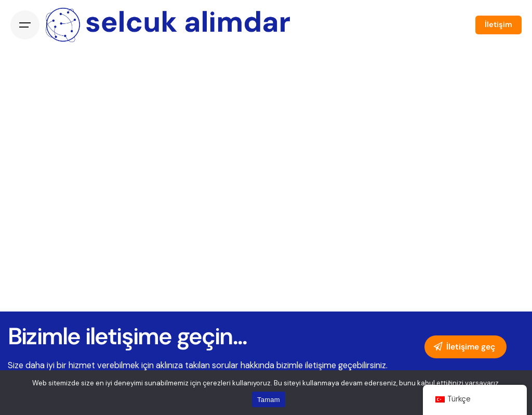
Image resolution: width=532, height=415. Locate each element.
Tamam (269, 400)
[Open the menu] (25, 25)
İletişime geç (463, 347)
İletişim (498, 24)
